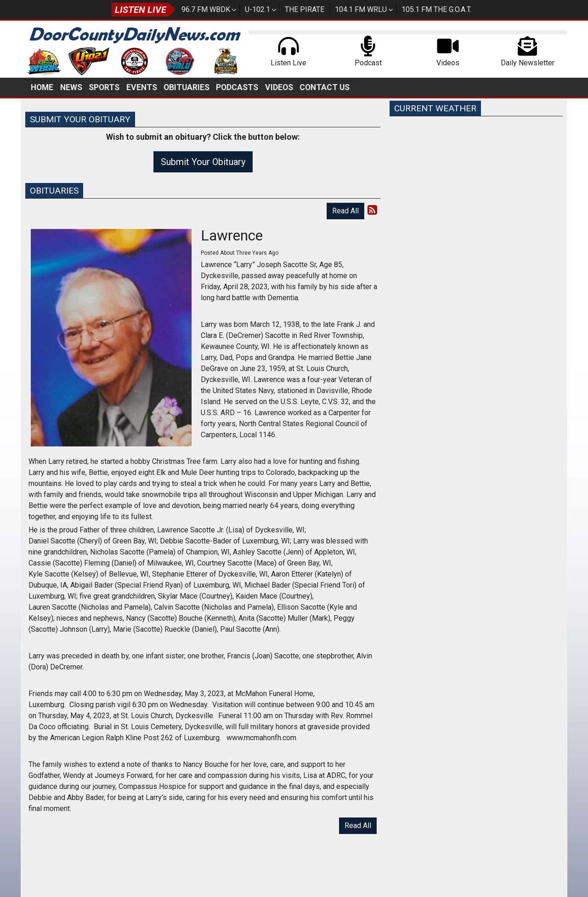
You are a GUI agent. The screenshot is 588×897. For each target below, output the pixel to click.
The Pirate (305, 9)
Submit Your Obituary (203, 162)
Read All (345, 211)
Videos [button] (279, 87)
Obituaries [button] (187, 87)
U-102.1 (257, 9)
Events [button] (142, 87)
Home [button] (42, 87)
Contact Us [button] (325, 87)
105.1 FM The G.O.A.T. (436, 9)
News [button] (71, 87)
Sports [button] (104, 87)
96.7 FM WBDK (206, 9)
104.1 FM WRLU (361, 9)
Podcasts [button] (237, 87)
